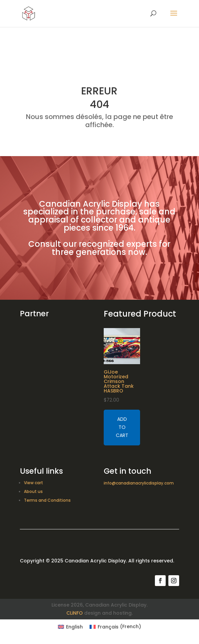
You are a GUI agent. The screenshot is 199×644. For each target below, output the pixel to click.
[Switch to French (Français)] (115, 626)
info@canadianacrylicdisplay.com (139, 483)
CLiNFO (75, 613)
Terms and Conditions (47, 500)
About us (33, 491)
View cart (34, 483)
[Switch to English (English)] (70, 626)
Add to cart (122, 427)
